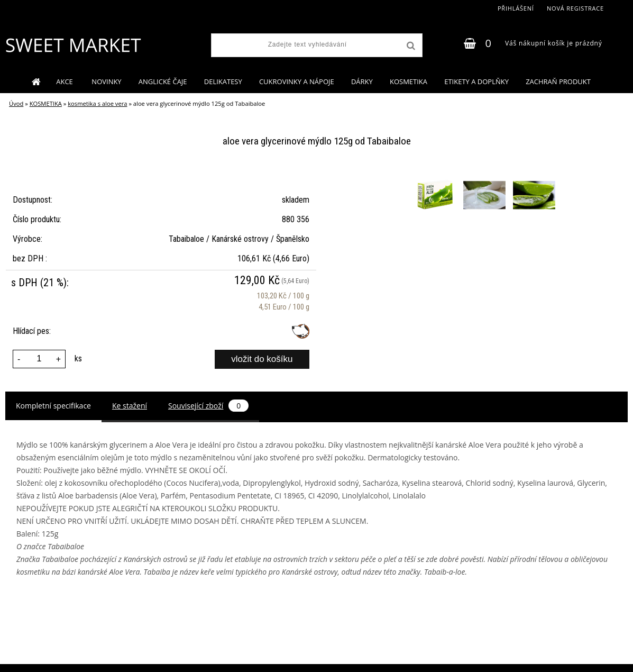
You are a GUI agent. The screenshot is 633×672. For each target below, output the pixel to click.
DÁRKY (362, 81)
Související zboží (208, 406)
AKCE (65, 81)
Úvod (16, 103)
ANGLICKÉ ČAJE (163, 81)
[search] (410, 46)
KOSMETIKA (409, 81)
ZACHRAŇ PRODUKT (558, 81)
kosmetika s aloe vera (97, 103)
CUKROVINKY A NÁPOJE (297, 81)
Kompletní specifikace (53, 406)
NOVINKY (106, 81)
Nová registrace (575, 8)
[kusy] (39, 359)
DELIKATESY (223, 81)
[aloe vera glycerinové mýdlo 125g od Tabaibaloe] (436, 175)
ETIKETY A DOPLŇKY (476, 81)
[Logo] (73, 45)
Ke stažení (130, 406)
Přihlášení (516, 8)
